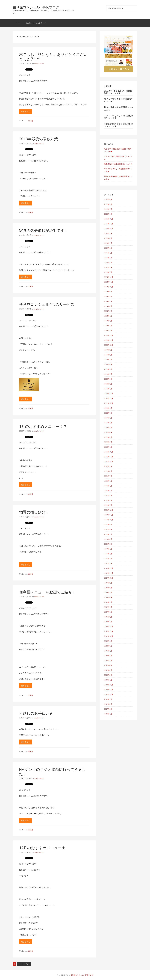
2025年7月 (108, 243)
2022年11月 (108, 398)
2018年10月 (108, 636)
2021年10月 (108, 461)
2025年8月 (108, 238)
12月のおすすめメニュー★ (42, 848)
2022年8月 (108, 413)
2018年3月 (108, 670)
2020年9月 (108, 524)
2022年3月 (108, 437)
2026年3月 (108, 204)
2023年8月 (108, 355)
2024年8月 (108, 296)
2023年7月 (108, 359)
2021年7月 (108, 476)
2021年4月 (108, 491)
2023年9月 (108, 350)
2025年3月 (108, 262)
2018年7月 (108, 651)
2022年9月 (108, 408)
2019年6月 (108, 597)
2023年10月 (108, 345)
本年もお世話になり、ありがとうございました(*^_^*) (53, 57)
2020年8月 (108, 529)
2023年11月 (108, 340)
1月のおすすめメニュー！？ (43, 426)
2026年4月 (108, 199)
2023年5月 (108, 369)
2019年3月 (108, 612)
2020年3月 (108, 554)
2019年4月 (108, 607)
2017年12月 (108, 685)
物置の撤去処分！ (34, 512)
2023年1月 (108, 389)
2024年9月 (108, 292)
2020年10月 (108, 520)
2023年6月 (108, 364)
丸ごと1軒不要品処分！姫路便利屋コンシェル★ (118, 92)
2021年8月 (108, 471)
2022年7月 (108, 418)
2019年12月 (108, 568)
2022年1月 (108, 447)
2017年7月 (108, 699)
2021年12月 (108, 452)
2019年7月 (108, 592)
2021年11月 (108, 457)
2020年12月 (108, 510)
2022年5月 (108, 427)
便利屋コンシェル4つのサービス (47, 304)
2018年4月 (108, 665)
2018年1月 (108, 680)
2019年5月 (108, 602)
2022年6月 (108, 423)
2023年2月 (108, 384)
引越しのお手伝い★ (36, 713)
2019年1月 (108, 622)
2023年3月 (108, 379)
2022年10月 (108, 403)
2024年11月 (108, 282)
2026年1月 (108, 214)
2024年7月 (108, 301)
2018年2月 (108, 675)
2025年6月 (108, 248)
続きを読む (27, 112)
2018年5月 (108, 660)
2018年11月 (108, 631)
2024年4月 (108, 316)
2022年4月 (108, 432)
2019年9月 (108, 583)
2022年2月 (108, 442)
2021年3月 (108, 495)
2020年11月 (108, 515)
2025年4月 (108, 258)
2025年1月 (108, 272)
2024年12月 (108, 277)
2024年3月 (108, 321)
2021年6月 (108, 481)
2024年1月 (108, 330)
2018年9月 (108, 641)
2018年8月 (108, 646)
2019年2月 (108, 617)
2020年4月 (108, 549)
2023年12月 (108, 335)
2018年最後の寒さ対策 (39, 139)
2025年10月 (108, 228)
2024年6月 (108, 306)
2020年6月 (108, 539)
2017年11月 (108, 689)
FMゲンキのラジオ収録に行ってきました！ (52, 772)
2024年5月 (108, 311)
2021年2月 (108, 500)
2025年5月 (108, 253)
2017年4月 (108, 714)
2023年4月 (108, 374)
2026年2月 (108, 209)
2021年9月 (108, 466)
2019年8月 (108, 588)
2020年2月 (108, 558)
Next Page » (26, 964)
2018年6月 (108, 656)
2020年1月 (108, 563)
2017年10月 (108, 694)
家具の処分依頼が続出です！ (44, 230)
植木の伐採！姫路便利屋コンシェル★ (118, 164)
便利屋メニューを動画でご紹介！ (47, 592)
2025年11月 (108, 224)
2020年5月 (108, 544)
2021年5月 (108, 486)
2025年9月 (108, 233)
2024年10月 (108, 287)
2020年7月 (108, 534)
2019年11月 (108, 573)
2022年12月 (108, 393)
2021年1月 (108, 505)
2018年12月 (108, 626)
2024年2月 (108, 326)
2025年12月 (108, 219)
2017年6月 (108, 704)
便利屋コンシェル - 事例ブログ (36, 7)
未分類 (31, 121)
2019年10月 (108, 578)
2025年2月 (108, 267)
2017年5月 (108, 709)
